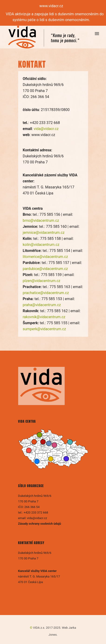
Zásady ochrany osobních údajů (40, 524)
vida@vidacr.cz (46, 129)
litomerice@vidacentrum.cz (45, 257)
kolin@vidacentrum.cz (41, 245)
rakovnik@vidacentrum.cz (44, 317)
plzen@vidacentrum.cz (42, 281)
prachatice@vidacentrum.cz (46, 293)
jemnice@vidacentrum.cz (44, 233)
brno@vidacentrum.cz (41, 220)
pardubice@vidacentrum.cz (45, 269)
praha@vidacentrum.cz (42, 305)
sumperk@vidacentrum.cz (44, 329)
